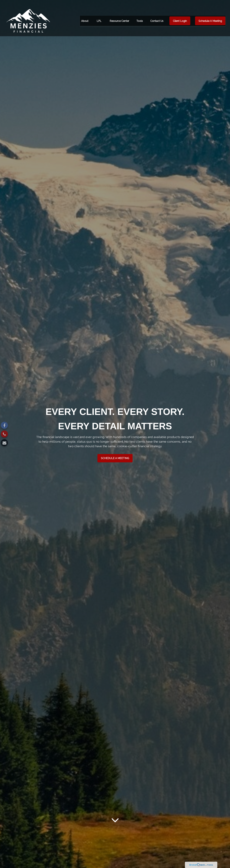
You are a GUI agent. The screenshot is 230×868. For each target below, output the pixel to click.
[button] (85, 16)
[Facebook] (4, 425)
